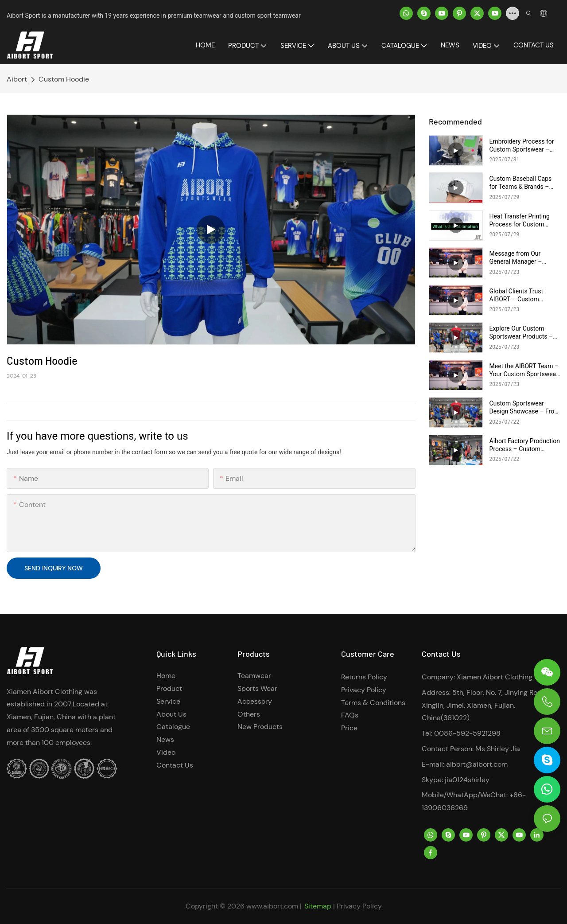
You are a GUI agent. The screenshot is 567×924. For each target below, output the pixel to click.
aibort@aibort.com (477, 764)
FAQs (350, 715)
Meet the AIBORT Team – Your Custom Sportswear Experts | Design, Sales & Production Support (524, 370)
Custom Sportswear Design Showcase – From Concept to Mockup (525, 407)
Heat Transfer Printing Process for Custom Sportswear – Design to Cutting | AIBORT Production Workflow (522, 220)
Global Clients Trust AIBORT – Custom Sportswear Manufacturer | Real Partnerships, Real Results (525, 295)
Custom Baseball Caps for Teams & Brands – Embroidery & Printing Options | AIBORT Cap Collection (521, 183)
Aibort (17, 79)
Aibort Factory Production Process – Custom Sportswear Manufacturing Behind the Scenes (525, 445)
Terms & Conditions (373, 703)
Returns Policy (364, 677)
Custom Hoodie (64, 79)
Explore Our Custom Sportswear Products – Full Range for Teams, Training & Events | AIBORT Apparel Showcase (521, 333)
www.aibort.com (272, 906)
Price (349, 728)
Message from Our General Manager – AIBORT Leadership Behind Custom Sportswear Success (518, 258)
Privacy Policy (364, 690)
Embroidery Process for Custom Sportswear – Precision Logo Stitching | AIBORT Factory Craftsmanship (524, 146)
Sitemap (318, 906)
